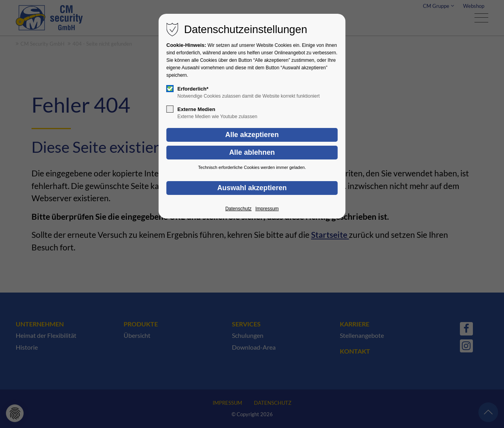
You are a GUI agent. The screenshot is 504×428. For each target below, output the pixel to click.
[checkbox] (170, 89)
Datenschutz (238, 209)
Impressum (267, 209)
